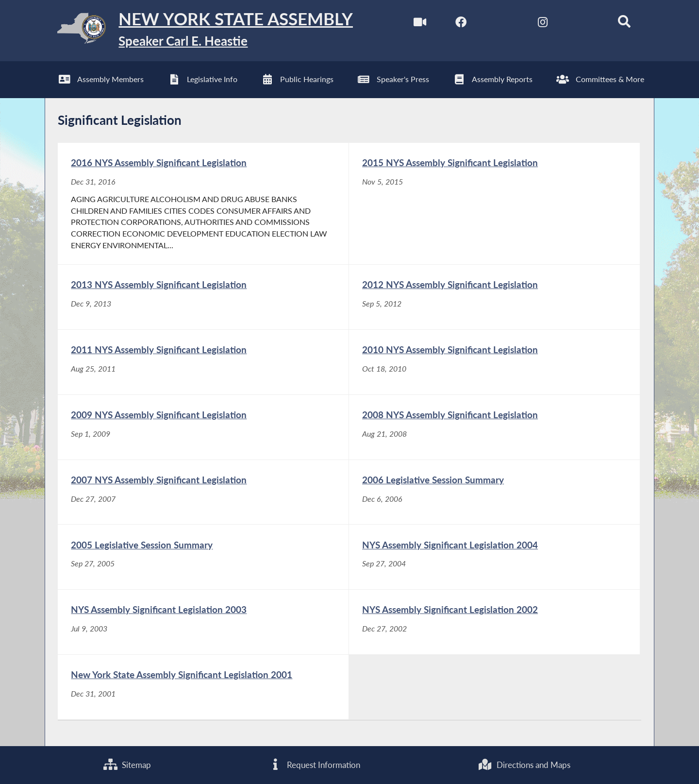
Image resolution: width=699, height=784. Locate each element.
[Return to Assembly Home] (199, 31)
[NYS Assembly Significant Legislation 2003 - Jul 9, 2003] (203, 622)
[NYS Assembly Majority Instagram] (542, 24)
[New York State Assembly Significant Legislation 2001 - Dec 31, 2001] (203, 687)
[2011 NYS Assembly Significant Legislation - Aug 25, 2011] (203, 362)
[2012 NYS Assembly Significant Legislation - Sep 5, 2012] (494, 297)
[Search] (624, 24)
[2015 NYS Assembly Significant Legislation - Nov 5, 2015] (494, 204)
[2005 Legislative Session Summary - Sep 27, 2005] (203, 557)
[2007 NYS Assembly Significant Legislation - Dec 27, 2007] (203, 492)
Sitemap (127, 765)
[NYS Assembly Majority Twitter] (502, 24)
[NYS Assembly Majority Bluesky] (583, 24)
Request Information (314, 765)
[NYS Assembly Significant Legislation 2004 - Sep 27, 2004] (494, 557)
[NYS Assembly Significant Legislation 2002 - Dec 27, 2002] (494, 622)
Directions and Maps (524, 765)
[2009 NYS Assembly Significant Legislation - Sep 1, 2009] (203, 427)
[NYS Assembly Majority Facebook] (461, 24)
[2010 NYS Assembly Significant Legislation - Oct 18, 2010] (494, 362)
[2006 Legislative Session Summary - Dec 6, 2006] (494, 492)
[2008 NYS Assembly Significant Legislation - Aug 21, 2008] (494, 427)
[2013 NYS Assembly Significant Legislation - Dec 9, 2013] (203, 297)
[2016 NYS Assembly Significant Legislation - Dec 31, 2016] (203, 204)
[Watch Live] (420, 24)
